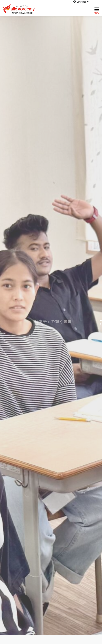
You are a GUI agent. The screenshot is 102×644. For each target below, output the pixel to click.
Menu (97, 10)
